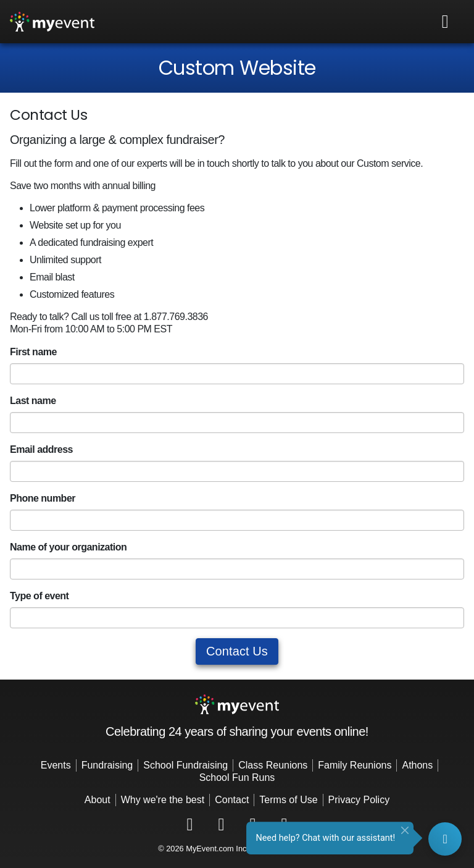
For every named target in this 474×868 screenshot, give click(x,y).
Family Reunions (355, 765)
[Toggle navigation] (446, 22)
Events (56, 765)
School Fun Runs (237, 777)
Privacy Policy (359, 800)
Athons (417, 765)
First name (33, 352)
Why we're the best (163, 800)
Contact (232, 800)
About (98, 800)
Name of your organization (68, 547)
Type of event (39, 596)
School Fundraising (185, 765)
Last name (33, 401)
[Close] (405, 830)
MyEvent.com (210, 849)
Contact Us (237, 651)
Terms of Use (288, 800)
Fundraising (107, 765)
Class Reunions (273, 765)
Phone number (43, 498)
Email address (41, 449)
